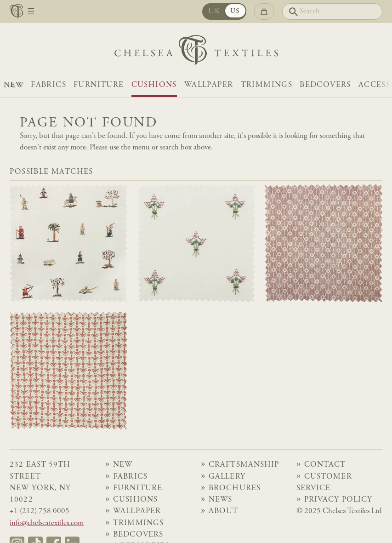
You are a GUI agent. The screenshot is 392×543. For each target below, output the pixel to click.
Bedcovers (325, 85)
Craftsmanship (244, 465)
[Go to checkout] (264, 11)
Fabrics (48, 85)
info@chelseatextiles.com (47, 523)
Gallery (227, 477)
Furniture (99, 85)
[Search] (332, 11)
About (223, 512)
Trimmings (267, 85)
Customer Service (324, 483)
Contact (325, 465)
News (220, 500)
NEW (14, 85)
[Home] (196, 52)
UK (214, 12)
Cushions (154, 85)
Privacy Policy (338, 500)
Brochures (234, 489)
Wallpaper (209, 85)
